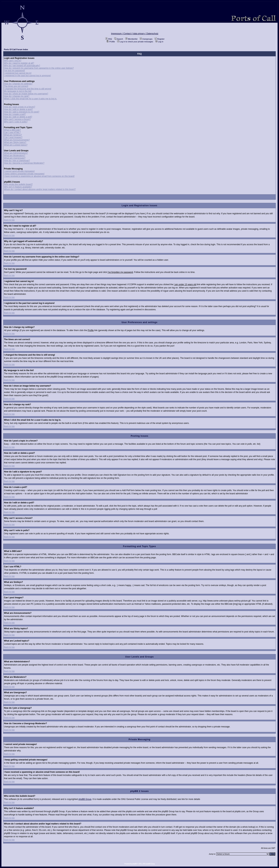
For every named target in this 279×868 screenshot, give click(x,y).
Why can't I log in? (13, 61)
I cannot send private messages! (19, 171)
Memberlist (131, 39)
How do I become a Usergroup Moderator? (24, 163)
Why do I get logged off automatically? (22, 66)
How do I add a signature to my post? (22, 112)
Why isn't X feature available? (18, 187)
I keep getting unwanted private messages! (24, 174)
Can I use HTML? (12, 132)
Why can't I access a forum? (17, 119)
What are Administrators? (16, 153)
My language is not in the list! (18, 91)
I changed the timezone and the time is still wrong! (28, 89)
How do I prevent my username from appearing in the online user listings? (39, 68)
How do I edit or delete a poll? (18, 117)
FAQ (109, 39)
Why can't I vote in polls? (16, 122)
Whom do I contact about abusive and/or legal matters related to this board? (40, 189)
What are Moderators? (15, 156)
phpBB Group (85, 799)
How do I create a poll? (15, 114)
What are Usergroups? (15, 158)
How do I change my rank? (17, 96)
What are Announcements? (17, 140)
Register (160, 39)
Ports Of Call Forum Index (16, 49)
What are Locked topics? (16, 145)
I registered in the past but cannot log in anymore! (27, 76)
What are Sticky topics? (15, 142)
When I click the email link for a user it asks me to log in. (30, 99)
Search (119, 39)
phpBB (134, 864)
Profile (111, 42)
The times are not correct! (16, 86)
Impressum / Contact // (122, 34)
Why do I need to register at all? (19, 63)
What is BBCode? (12, 130)
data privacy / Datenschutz (146, 34)
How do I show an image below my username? (26, 94)
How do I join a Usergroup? (17, 161)
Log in (159, 42)
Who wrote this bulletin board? (18, 184)
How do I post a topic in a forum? (19, 107)
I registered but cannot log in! (18, 73)
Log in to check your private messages (135, 42)
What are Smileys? (13, 135)
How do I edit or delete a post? (18, 109)
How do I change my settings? (18, 84)
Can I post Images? (13, 137)
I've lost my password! (14, 71)
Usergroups (146, 39)
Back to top (9, 220)
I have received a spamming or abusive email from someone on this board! (39, 176)
